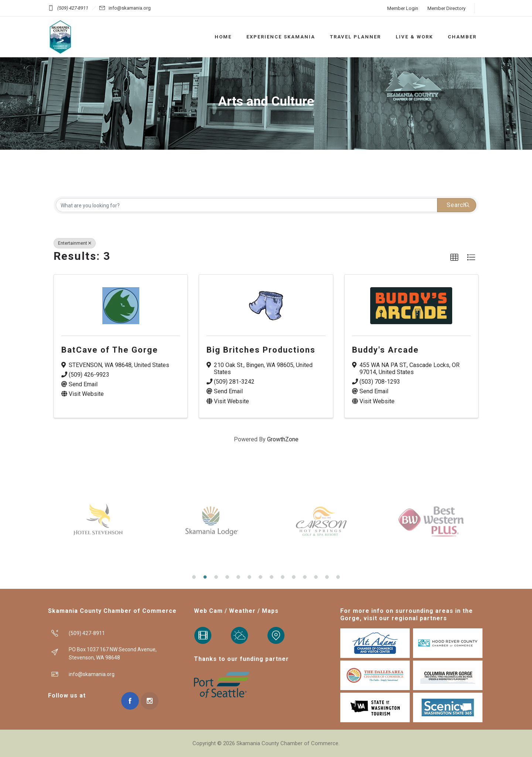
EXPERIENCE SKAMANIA (281, 37)
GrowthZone (283, 439)
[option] (100, 521)
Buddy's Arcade (386, 350)
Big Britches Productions (261, 350)
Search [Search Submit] (458, 205)
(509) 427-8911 (73, 8)
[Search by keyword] (247, 205)
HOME (223, 37)
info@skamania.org (130, 8)
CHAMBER (462, 37)
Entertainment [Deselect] (75, 243)
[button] (454, 258)
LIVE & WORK (414, 37)
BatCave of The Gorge (110, 350)
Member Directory (446, 8)
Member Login (403, 8)
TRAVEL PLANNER (355, 37)
